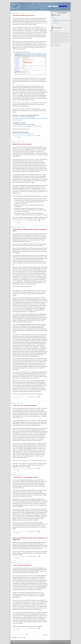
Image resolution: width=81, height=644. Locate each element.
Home (27, 635)
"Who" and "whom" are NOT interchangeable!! (25, 405)
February (55, 22)
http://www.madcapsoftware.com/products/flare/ (23, 134)
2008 (53, 18)
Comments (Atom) (22, 638)
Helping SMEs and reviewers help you (22, 144)
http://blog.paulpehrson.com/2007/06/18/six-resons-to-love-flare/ (27, 126)
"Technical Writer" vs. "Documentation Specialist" (25, 477)
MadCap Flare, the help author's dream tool (24, 15)
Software (19, 137)
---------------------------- (57, 31)
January (55, 23)
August (55, 19)
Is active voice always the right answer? (22, 565)
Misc (18, 398)
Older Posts (45, 635)
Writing (18, 222)
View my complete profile (56, 45)
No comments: (34, 135)
